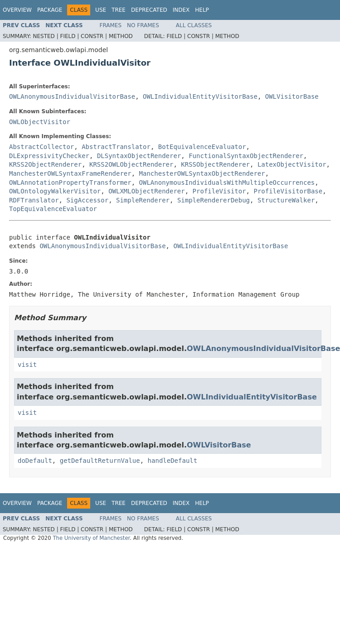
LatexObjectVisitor (292, 164)
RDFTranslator (34, 200)
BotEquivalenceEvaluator (202, 147)
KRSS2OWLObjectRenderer (131, 164)
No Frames (143, 25)
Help (202, 10)
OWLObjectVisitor (40, 122)
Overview (17, 10)
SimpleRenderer (143, 200)
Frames (111, 25)
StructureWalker (286, 200)
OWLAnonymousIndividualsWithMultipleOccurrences (227, 183)
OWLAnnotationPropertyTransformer (70, 183)
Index (181, 10)
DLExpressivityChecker (49, 156)
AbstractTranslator (116, 147)
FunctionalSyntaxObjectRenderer (246, 156)
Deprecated (149, 10)
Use (101, 10)
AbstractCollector (41, 147)
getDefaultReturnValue (100, 461)
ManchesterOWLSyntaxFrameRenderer (70, 173)
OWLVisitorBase (292, 96)
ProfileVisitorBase (288, 191)
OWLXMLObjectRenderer (147, 191)
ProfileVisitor (219, 191)
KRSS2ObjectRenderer (45, 164)
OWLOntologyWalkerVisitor (55, 191)
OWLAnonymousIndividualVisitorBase (72, 96)
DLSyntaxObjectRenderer (139, 156)
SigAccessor (87, 200)
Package (50, 10)
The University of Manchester (91, 538)
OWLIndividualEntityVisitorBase (200, 96)
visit (27, 365)
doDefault (35, 461)
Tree (119, 10)
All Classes (194, 25)
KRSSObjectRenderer (215, 164)
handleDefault (173, 461)
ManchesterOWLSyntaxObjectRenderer (202, 173)
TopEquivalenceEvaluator (53, 209)
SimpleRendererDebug (214, 200)
